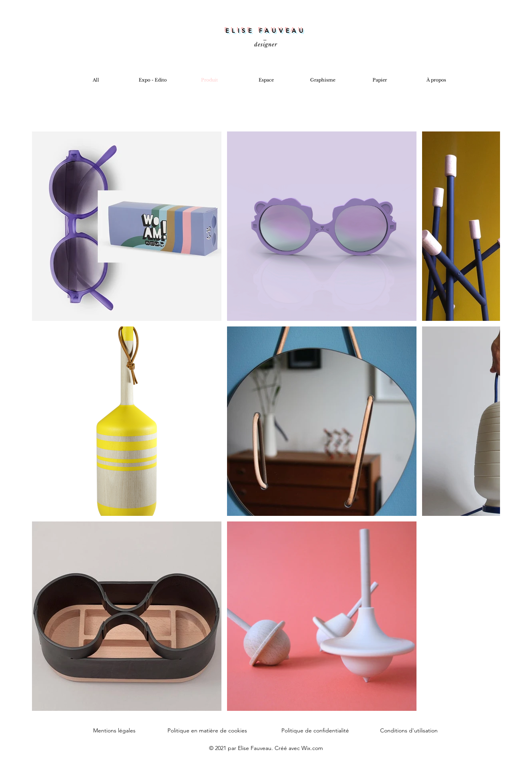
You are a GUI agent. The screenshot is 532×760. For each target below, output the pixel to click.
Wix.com (312, 748)
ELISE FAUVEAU (266, 31)
